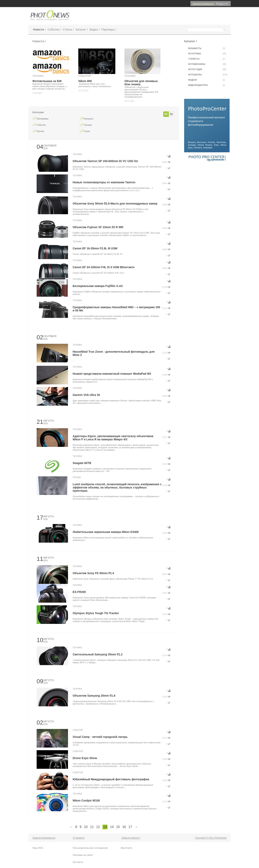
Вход (219, 4)
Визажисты (207, 49)
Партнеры (108, 30)
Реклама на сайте (83, 855)
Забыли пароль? (131, 838)
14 (112, 827)
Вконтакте (126, 848)
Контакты (78, 862)
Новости (38, 30)
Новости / (39, 41)
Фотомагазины (207, 64)
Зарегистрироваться (203, 4)
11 (92, 827)
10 (86, 827)
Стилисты (207, 59)
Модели (207, 80)
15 (118, 827)
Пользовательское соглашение (90, 848)
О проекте (79, 838)
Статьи (67, 30)
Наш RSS (38, 848)
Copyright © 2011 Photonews (211, 838)
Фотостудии (207, 70)
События (53, 30)
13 (105, 827)
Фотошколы (208, 75)
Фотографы (207, 54)
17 (130, 827)
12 (98, 827)
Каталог (81, 30)
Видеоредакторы (207, 85)
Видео (94, 30)
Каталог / (191, 41)
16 (124, 827)
